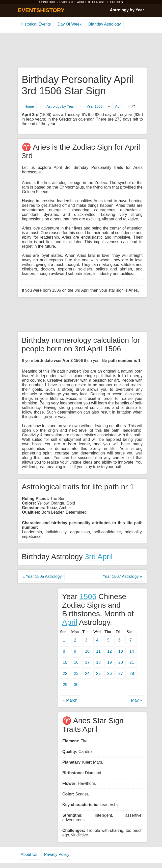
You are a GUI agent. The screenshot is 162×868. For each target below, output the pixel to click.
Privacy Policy (57, 854)
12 (110, 651)
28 (132, 673)
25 (98, 673)
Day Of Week (70, 24)
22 (65, 673)
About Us (29, 854)
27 (121, 673)
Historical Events (36, 24)
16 (76, 662)
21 (132, 662)
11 (98, 651)
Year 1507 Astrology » (122, 576)
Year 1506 (94, 106)
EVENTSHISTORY (41, 10)
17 (87, 662)
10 (87, 651)
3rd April (99, 556)
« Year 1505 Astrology (42, 576)
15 (65, 662)
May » (137, 700)
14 (132, 651)
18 (98, 662)
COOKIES (116, 2)
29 (65, 685)
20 (121, 662)
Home (29, 106)
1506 (88, 596)
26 (110, 673)
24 (87, 673)
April (119, 106)
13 (121, 651)
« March (70, 700)
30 (76, 685)
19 (110, 662)
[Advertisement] (81, 50)
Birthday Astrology (105, 24)
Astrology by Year (127, 10)
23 (76, 673)
